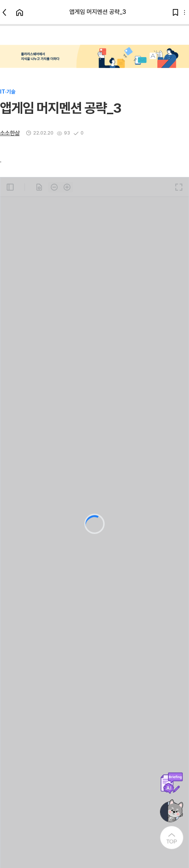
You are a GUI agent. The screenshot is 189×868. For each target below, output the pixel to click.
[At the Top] (172, 838)
